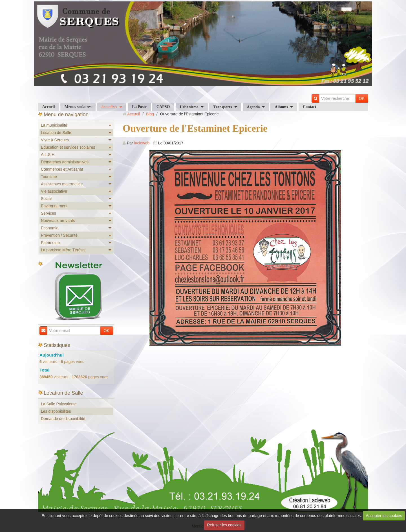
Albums (281, 107)
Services (48, 213)
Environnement (54, 206)
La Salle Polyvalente (59, 404)
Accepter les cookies (384, 516)
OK (362, 98)
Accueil (48, 107)
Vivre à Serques (55, 140)
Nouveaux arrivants (58, 221)
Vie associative (54, 191)
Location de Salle (56, 133)
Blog (150, 114)
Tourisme (49, 177)
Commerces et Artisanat (62, 169)
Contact (309, 107)
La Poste (139, 107)
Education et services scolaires (68, 147)
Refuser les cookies (224, 525)
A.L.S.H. (48, 155)
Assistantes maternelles (62, 184)
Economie (50, 228)
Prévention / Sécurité (59, 235)
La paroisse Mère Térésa (63, 250)
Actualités (109, 107)
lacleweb (142, 143)
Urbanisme (189, 107)
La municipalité (54, 125)
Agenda (253, 107)
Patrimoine (50, 243)
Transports (223, 107)
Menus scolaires (78, 107)
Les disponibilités (56, 411)
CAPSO (163, 107)
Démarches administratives (65, 162)
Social (46, 199)
